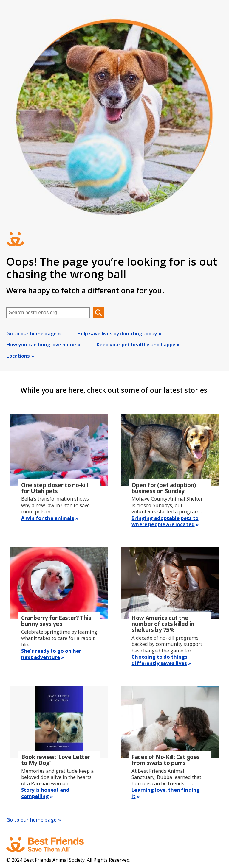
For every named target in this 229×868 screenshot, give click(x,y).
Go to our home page (31, 333)
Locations (18, 356)
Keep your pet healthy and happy (136, 344)
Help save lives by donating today (117, 333)
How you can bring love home (41, 344)
